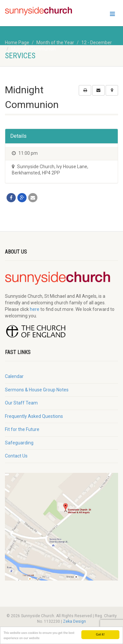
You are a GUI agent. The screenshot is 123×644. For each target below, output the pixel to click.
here (35, 309)
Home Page (17, 43)
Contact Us (16, 456)
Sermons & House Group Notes (37, 390)
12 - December (97, 43)
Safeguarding (19, 443)
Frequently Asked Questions (34, 416)
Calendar (14, 376)
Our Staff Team (21, 403)
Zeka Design (74, 621)
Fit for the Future (22, 429)
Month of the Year (55, 43)
